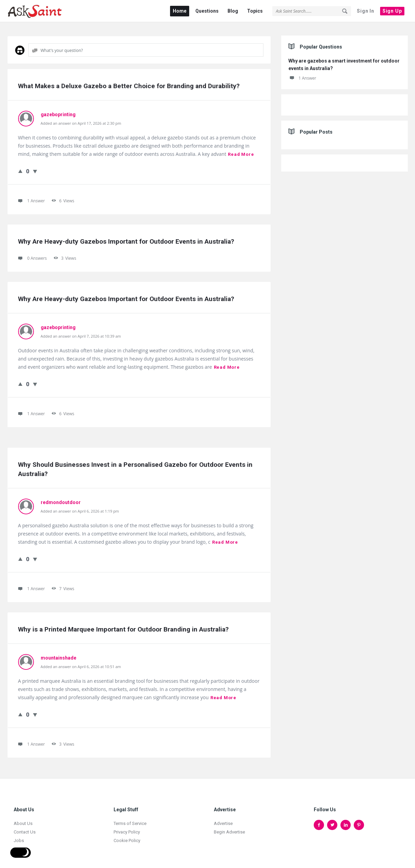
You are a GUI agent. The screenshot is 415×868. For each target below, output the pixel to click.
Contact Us (25, 828)
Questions (207, 11)
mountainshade (59, 654)
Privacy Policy (127, 828)
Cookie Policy (127, 837)
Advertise (223, 820)
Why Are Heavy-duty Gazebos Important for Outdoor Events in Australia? (126, 238)
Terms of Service (130, 820)
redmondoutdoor (61, 499)
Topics (255, 11)
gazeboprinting (58, 111)
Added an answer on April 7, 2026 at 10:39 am (81, 332)
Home (180, 11)
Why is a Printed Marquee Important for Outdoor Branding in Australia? (123, 626)
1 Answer (302, 74)
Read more (241, 151)
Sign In (366, 11)
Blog (233, 11)
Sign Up (392, 11)
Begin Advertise (229, 828)
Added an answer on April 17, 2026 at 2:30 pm (81, 119)
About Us (23, 820)
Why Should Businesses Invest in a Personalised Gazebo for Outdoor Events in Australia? (136, 465)
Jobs (19, 837)
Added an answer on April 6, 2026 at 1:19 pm (80, 507)
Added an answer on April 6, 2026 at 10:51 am (81, 663)
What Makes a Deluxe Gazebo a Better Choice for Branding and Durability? (129, 82)
